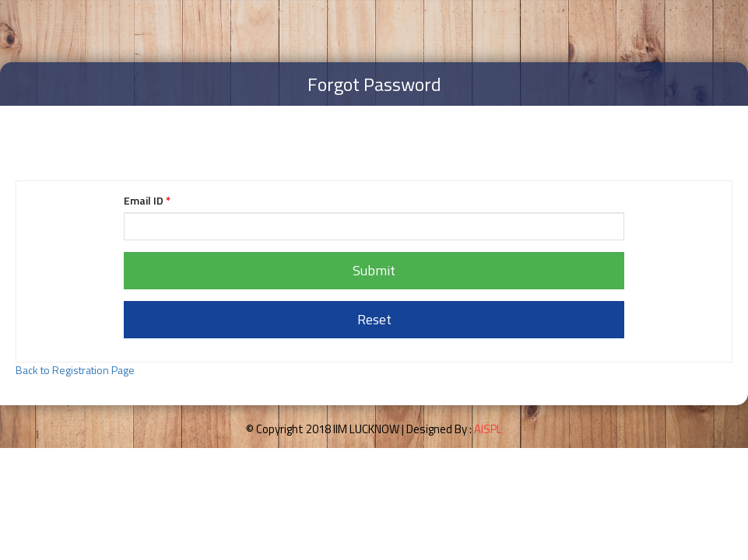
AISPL (488, 429)
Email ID (147, 201)
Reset (374, 319)
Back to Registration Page (75, 370)
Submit (374, 270)
